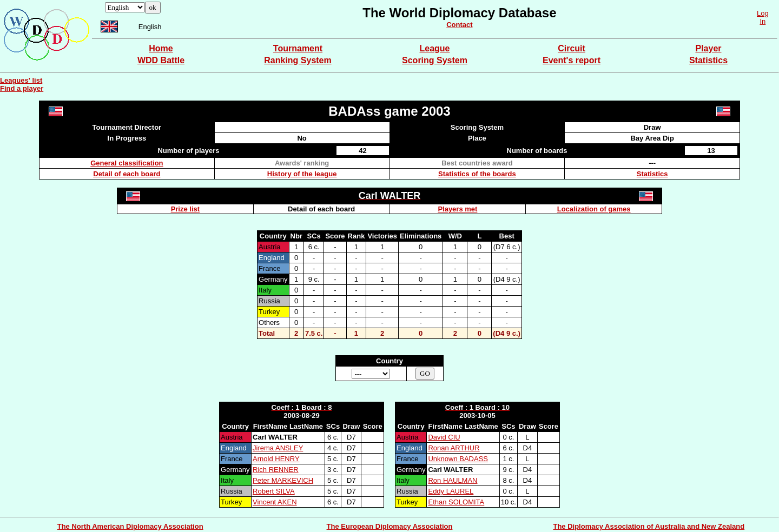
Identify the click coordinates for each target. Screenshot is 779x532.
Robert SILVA (274, 491)
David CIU (444, 437)
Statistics (708, 60)
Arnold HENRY (276, 459)
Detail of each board (127, 174)
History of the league (302, 174)
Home (161, 48)
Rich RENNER (276, 470)
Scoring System (435, 60)
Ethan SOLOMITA (456, 502)
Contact (459, 25)
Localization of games (594, 209)
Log (763, 13)
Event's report (572, 60)
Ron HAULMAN (453, 480)
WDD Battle (161, 60)
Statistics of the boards (477, 174)
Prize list (185, 209)
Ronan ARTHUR (454, 448)
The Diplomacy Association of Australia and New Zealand (649, 526)
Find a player (22, 88)
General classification (127, 163)
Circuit (572, 48)
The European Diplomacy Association (390, 526)
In (763, 21)
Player (708, 48)
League (434, 48)
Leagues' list (21, 80)
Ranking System (298, 60)
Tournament (298, 48)
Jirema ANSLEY (278, 448)
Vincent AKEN (275, 502)
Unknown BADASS (458, 459)
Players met (457, 209)
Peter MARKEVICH (283, 480)
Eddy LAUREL (451, 491)
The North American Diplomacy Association (130, 526)
